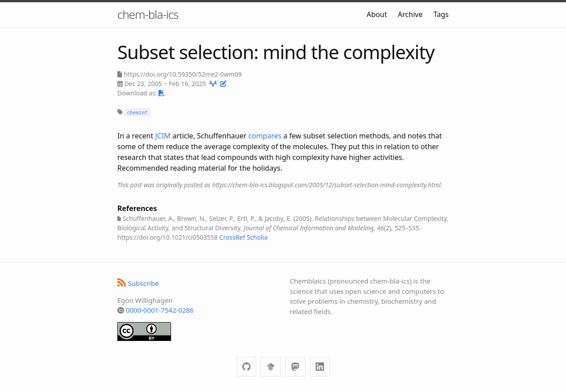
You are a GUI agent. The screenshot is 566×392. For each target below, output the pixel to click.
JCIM (163, 136)
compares (265, 136)
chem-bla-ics (148, 14)
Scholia (257, 237)
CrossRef (232, 237)
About (377, 14)
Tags (441, 14)
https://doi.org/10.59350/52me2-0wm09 (183, 74)
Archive (410, 14)
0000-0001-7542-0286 (160, 310)
